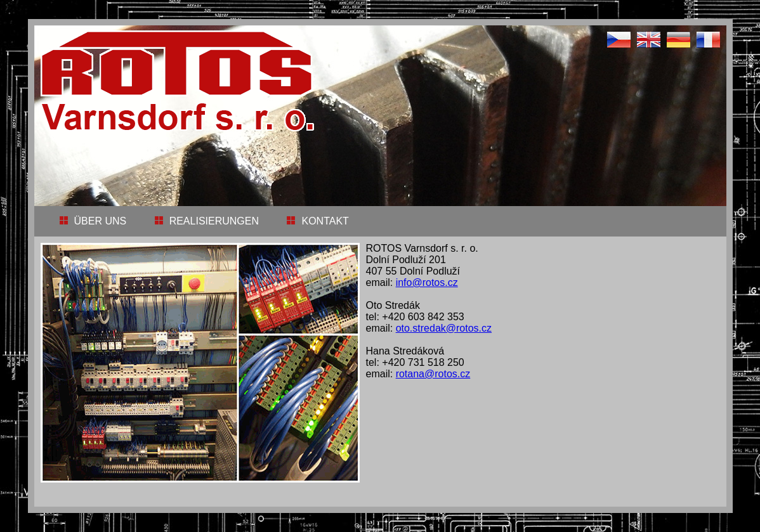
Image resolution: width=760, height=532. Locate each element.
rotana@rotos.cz (433, 374)
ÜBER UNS (90, 221)
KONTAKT (314, 221)
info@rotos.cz (427, 282)
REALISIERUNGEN (204, 221)
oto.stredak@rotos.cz (444, 328)
